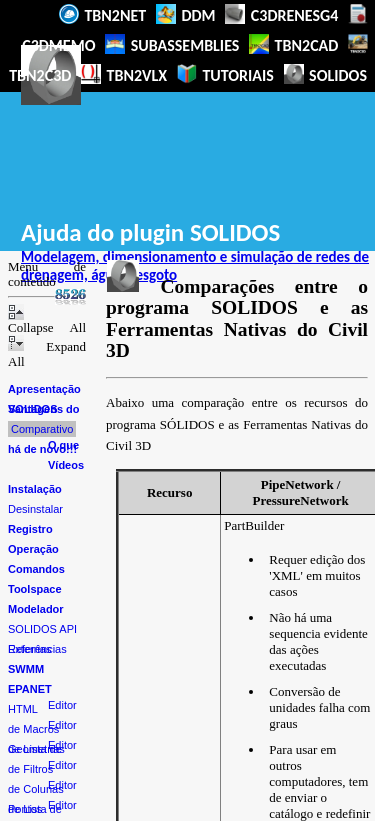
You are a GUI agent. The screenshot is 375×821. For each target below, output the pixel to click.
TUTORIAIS (225, 74)
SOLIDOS (326, 74)
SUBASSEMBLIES (172, 44)
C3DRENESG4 (281, 14)
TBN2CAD (293, 44)
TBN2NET (102, 14)
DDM (186, 14)
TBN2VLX (124, 74)
